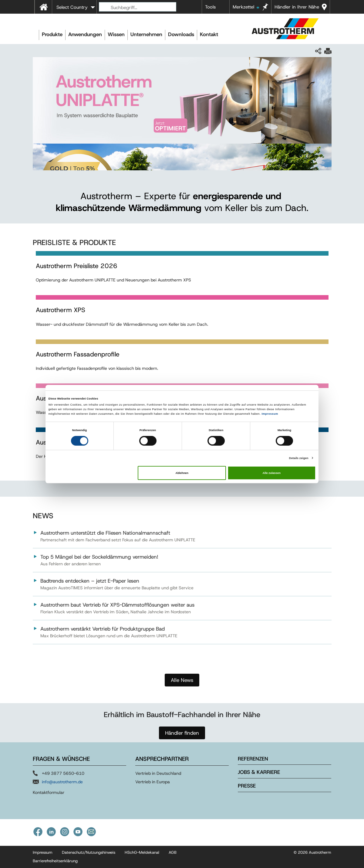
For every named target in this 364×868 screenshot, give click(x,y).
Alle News (182, 680)
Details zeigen (299, 458)
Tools (210, 7)
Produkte (52, 34)
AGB (173, 852)
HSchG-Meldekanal (142, 852)
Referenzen (253, 759)
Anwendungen (85, 34)
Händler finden (182, 733)
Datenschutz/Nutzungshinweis (89, 852)
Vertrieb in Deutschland (158, 773)
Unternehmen (146, 34)
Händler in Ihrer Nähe (297, 7)
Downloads (181, 34)
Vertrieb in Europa (153, 782)
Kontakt (209, 34)
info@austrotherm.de (62, 782)
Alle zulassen (272, 473)
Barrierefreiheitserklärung (55, 861)
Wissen (116, 34)
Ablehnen (182, 473)
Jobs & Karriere (259, 772)
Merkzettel (246, 7)
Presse (247, 786)
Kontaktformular (49, 792)
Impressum (270, 414)
